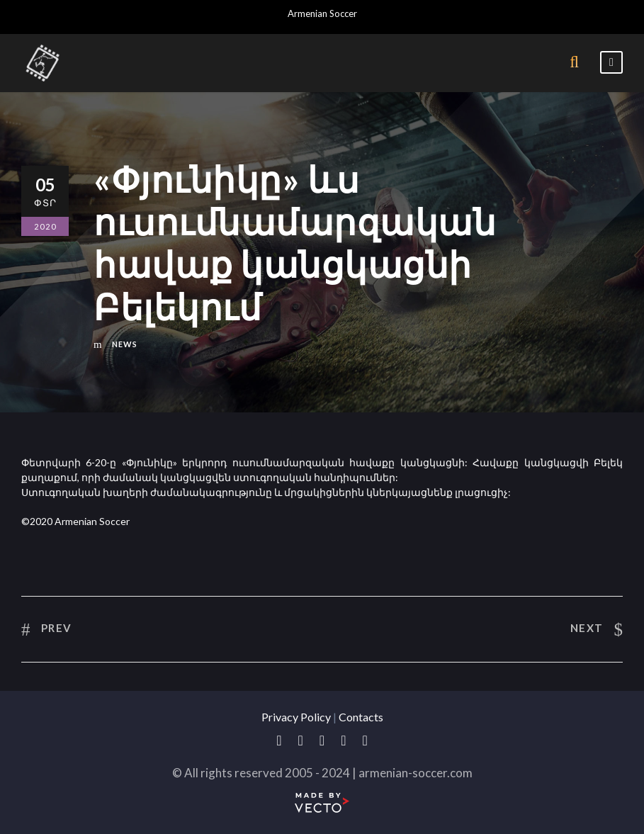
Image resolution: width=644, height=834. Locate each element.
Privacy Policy (296, 717)
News (125, 344)
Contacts (361, 717)
